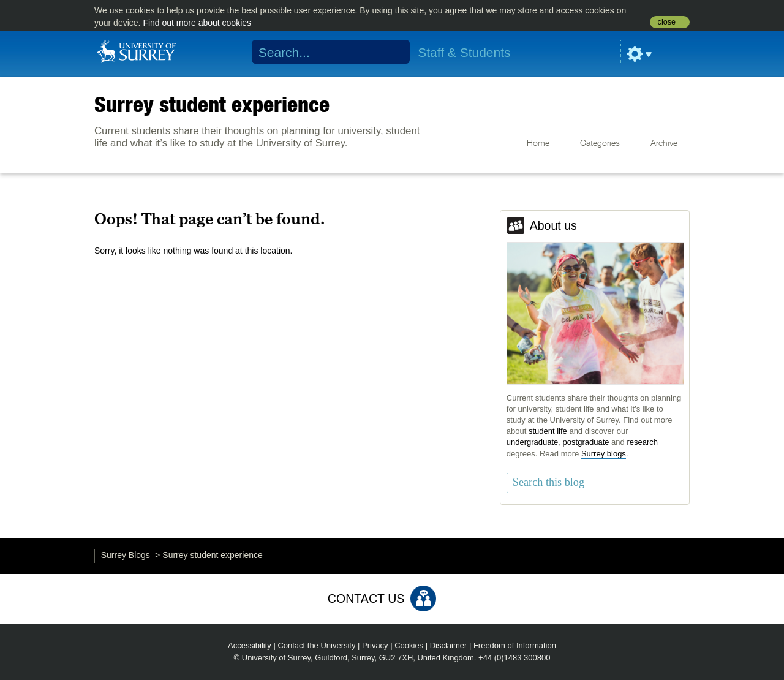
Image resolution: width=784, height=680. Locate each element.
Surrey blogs (604, 454)
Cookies (409, 645)
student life (548, 431)
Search (393, 52)
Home (538, 143)
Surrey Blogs (126, 555)
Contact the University (316, 645)
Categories (600, 143)
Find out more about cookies (197, 23)
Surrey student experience (212, 104)
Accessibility (250, 645)
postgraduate (586, 442)
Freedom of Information (515, 645)
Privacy (375, 645)
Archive (664, 143)
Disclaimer (449, 645)
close (667, 22)
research (642, 442)
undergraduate (533, 442)
